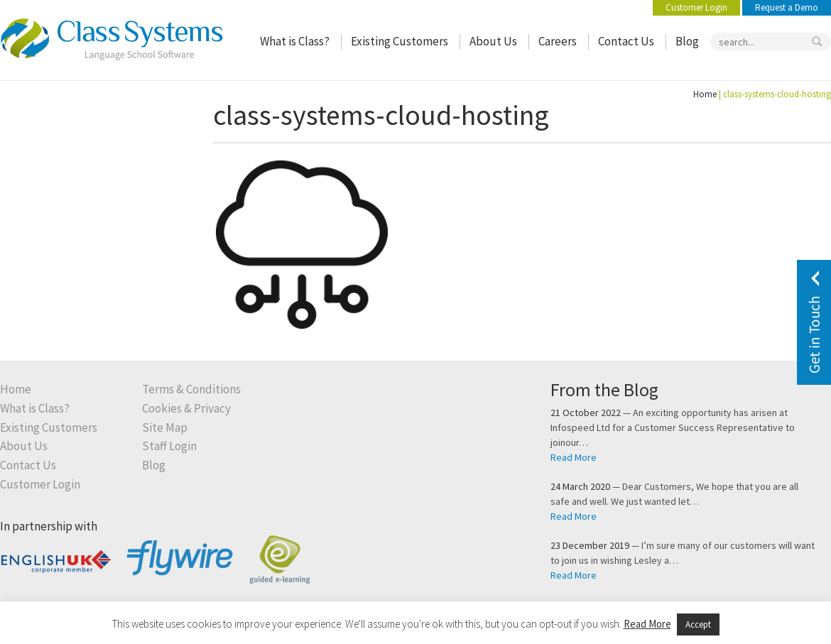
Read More (574, 457)
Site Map (165, 428)
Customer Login (696, 7)
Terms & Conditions (191, 389)
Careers (558, 42)
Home (705, 94)
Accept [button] (698, 624)
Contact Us (626, 42)
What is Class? (295, 42)
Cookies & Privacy (186, 409)
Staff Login (169, 446)
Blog (687, 42)
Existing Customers (400, 42)
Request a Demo (787, 7)
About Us (493, 42)
